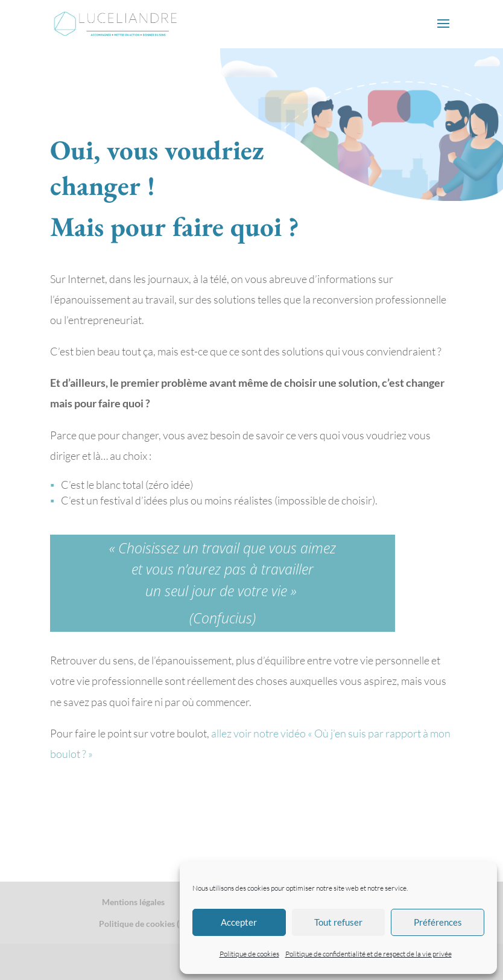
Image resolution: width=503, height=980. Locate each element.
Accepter (239, 922)
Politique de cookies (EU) (146, 924)
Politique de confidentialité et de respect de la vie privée (369, 954)
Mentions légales (133, 902)
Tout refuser (338, 922)
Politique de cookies (249, 954)
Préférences (438, 922)
